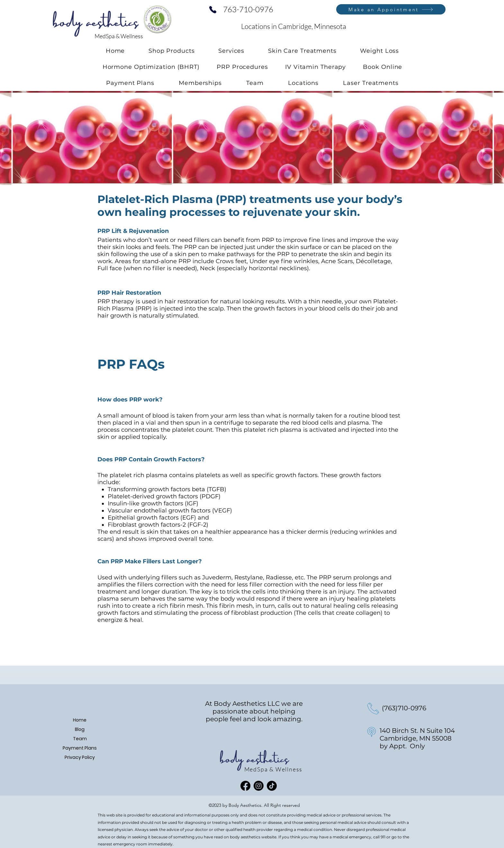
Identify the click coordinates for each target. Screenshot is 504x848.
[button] (231, 51)
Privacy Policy (80, 757)
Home (80, 720)
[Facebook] (245, 786)
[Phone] (213, 10)
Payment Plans (80, 748)
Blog (80, 729)
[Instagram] (259, 786)
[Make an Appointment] (391, 9)
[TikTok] (272, 786)
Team (80, 739)
